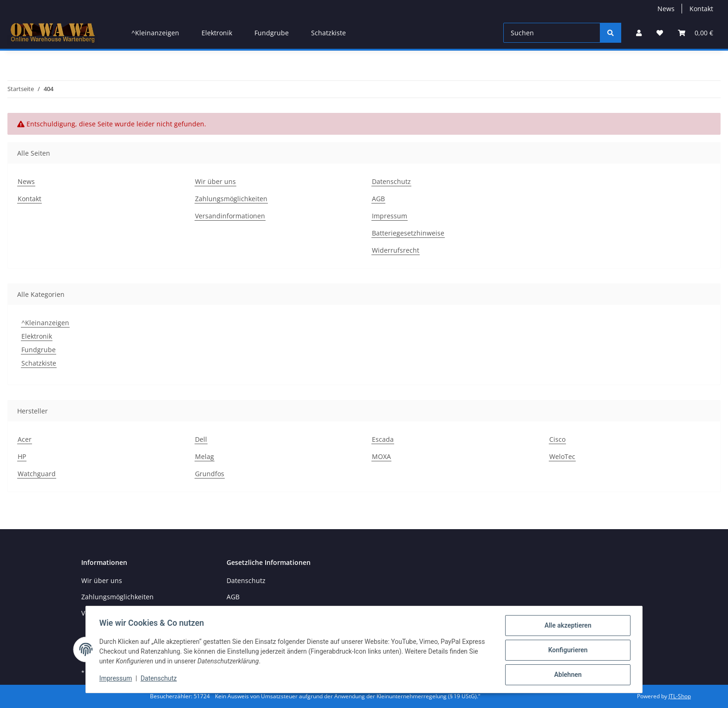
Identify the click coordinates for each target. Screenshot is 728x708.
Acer (25, 439)
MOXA (381, 456)
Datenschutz (391, 181)
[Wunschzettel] (660, 33)
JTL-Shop (680, 696)
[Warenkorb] (695, 33)
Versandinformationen (230, 216)
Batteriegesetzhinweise (408, 233)
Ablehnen (566, 675)
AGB (378, 199)
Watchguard (37, 474)
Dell (201, 439)
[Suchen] (552, 33)
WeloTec (562, 456)
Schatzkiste (39, 363)
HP (22, 456)
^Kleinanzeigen (45, 323)
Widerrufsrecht (396, 250)
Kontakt (701, 9)
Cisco (557, 439)
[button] (639, 33)
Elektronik (37, 336)
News (666, 9)
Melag (205, 456)
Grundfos (210, 474)
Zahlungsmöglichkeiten (231, 199)
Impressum (390, 216)
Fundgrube (39, 350)
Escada (383, 439)
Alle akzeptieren (566, 627)
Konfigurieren (566, 651)
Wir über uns (215, 181)
